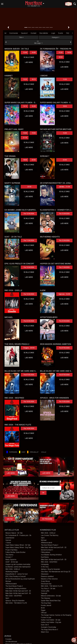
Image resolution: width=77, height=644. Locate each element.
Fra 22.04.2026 (29, 321)
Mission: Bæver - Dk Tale (14, 533)
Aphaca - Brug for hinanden (15, 601)
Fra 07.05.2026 (64, 348)
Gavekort (24, 33)
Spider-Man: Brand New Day (51, 601)
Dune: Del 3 (45, 625)
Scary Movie (45, 581)
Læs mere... (11, 473)
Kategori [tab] (55, 37)
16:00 (34, 52)
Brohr (43, 608)
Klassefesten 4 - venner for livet (17, 574)
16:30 (34, 106)
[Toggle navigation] (2, 4)
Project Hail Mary (11, 550)
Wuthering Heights (12, 572)
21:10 (25, 138)
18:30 (61, 57)
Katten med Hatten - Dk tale (51, 620)
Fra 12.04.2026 (29, 214)
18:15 (34, 79)
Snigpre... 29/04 (29, 348)
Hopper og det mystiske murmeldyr (18, 564)
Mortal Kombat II (47, 550)
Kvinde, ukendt (46, 605)
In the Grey (45, 567)
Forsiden (9, 639)
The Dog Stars (46, 603)
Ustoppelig (45, 564)
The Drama (9, 555)
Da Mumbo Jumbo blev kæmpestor (18, 567)
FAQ (68, 33)
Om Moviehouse (11, 642)
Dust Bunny (45, 557)
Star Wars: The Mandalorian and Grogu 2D (56, 572)
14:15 (25, 106)
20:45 (65, 160)
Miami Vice (45, 632)
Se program (47, 519)
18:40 (25, 160)
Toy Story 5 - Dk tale (48, 589)
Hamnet (8, 540)
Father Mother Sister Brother (15, 552)
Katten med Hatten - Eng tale (51, 622)
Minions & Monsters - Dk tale (51, 596)
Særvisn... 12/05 (64, 294)
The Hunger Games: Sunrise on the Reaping (56, 615)
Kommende (14, 33)
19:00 (34, 133)
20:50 (34, 160)
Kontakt (34, 33)
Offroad (44, 613)
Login (53, 33)
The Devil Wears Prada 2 (14, 586)
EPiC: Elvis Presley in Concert (16, 576)
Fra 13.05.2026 (64, 402)
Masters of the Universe (49, 579)
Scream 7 (9, 557)
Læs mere (29, 62)
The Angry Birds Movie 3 (49, 630)
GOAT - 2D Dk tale (12, 562)
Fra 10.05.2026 (29, 402)
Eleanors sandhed (47, 576)
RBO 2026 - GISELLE (13, 569)
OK (43, 493)
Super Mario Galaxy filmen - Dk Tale (18, 545)
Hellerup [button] (36, 3)
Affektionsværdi (11, 584)
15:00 (25, 133)
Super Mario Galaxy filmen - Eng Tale (18, 547)
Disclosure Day (46, 584)
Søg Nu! (10, 519)
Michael (8, 581)
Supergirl (44, 593)
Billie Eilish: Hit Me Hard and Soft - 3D (18, 593)
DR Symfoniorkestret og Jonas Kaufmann (20, 579)
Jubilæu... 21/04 (64, 187)
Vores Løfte (45, 591)
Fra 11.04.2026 (29, 240)
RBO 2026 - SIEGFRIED (14, 596)
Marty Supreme (11, 560)
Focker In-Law (46, 617)
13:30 (65, 79)
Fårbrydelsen (46, 552)
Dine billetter (44, 33)
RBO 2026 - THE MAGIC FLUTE (16, 603)
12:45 (25, 52)
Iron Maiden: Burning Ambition (16, 589)
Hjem (7, 598)
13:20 (61, 52)
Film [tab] (21, 37)
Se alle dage (29, 57)
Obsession (45, 574)
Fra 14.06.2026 (29, 428)
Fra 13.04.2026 (29, 267)
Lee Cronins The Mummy (50, 535)
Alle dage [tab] (38, 42)
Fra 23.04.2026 (64, 321)
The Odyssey (46, 598)
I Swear (8, 543)
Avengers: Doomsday (49, 627)
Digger (43, 610)
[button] (8, 27)
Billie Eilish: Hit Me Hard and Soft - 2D (18, 591)
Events (61, 33)
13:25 (25, 79)
